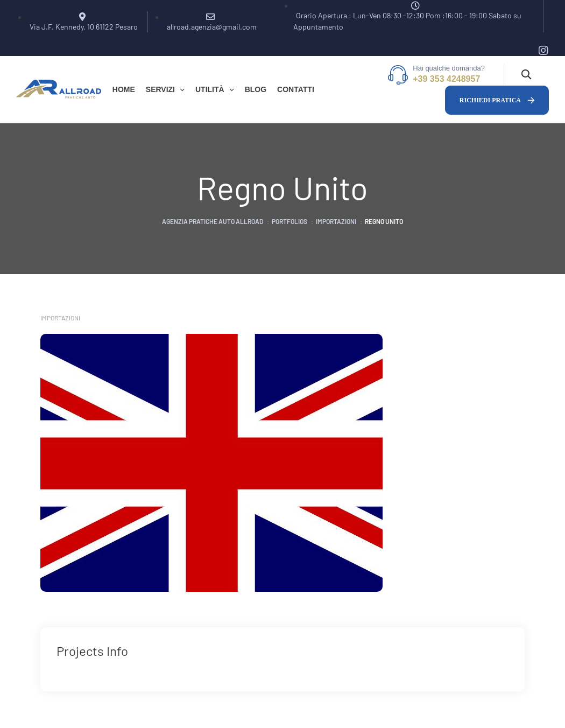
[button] (497, 100)
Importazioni (60, 318)
